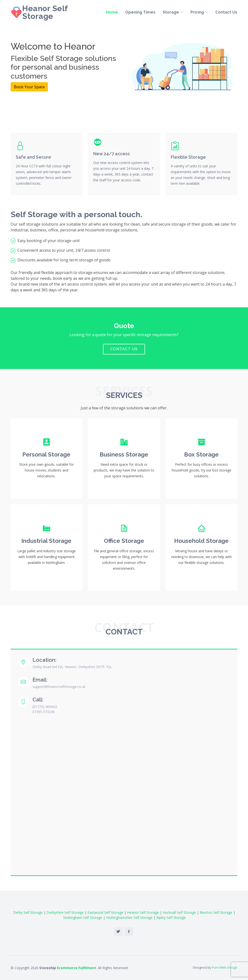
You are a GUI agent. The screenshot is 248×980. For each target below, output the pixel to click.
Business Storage (124, 454)
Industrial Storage (46, 541)
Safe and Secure (33, 157)
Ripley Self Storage (171, 917)
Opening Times (140, 12)
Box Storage (201, 454)
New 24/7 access (112, 154)
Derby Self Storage (28, 912)
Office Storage (124, 541)
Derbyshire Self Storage (65, 912)
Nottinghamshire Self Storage (129, 917)
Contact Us (226, 12)
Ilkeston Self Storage (216, 912)
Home (112, 12)
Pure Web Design (225, 967)
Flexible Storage (188, 157)
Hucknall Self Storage (179, 912)
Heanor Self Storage (45, 12)
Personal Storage (46, 454)
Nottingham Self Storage (83, 917)
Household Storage (201, 541)
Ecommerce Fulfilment (77, 968)
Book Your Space (29, 87)
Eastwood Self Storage (105, 912)
